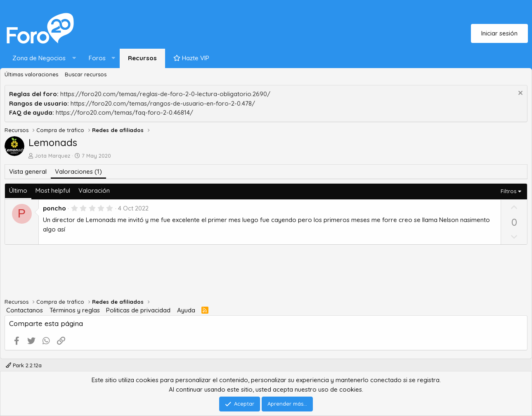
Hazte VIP (191, 58)
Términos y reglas (75, 310)
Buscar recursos (86, 74)
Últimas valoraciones (31, 74)
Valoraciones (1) (78, 171)
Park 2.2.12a (24, 365)
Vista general (28, 171)
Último (18, 190)
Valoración (94, 190)
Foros (97, 58)
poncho (54, 208)
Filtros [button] (508, 191)
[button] (42, 58)
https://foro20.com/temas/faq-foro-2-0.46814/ (124, 112)
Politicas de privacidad (138, 310)
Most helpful (53, 190)
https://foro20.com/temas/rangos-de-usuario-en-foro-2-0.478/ (163, 103)
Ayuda (186, 310)
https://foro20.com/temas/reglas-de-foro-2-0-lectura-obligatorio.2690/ (165, 94)
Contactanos (25, 310)
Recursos (142, 58)
